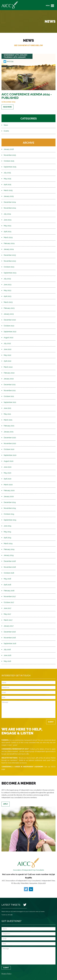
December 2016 (10, 632)
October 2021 (9, 396)
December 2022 (10, 320)
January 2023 (9, 314)
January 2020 (9, 496)
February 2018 (9, 591)
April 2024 (8, 232)
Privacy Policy (6, 974)
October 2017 (9, 602)
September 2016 (10, 644)
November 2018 (10, 567)
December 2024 (10, 202)
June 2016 (7, 655)
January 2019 (9, 555)
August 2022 (9, 338)
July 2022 (7, 343)
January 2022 (9, 379)
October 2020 (9, 449)
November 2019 (10, 508)
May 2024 (7, 226)
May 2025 (7, 179)
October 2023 (9, 267)
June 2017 (7, 608)
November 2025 (10, 155)
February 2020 (9, 491)
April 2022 (7, 361)
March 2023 (8, 302)
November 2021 (10, 390)
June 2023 (8, 285)
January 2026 (9, 149)
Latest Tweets (11, 905)
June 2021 (7, 408)
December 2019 (10, 502)
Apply (6, 804)
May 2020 (7, 473)
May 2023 (7, 290)
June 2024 (8, 220)
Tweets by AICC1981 (7, 915)
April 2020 (8, 479)
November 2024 (10, 208)
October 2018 (9, 573)
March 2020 (8, 485)
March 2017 (8, 620)
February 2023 (9, 308)
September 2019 (10, 520)
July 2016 (7, 650)
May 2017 (7, 614)
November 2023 (10, 261)
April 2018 (7, 585)
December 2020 (10, 438)
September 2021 (10, 402)
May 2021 (7, 414)
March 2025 (8, 190)
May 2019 (7, 532)
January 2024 (9, 249)
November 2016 (10, 638)
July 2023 (7, 279)
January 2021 (9, 432)
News (6, 125)
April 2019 (7, 538)
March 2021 (8, 420)
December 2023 (10, 255)
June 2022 (8, 349)
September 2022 (10, 332)
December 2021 (10, 385)
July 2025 (7, 173)
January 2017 (9, 626)
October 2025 (9, 161)
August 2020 (9, 461)
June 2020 (8, 467)
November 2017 (10, 597)
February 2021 (9, 426)
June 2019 (7, 526)
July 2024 (7, 214)
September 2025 (10, 167)
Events (6, 131)
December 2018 (10, 561)
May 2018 (7, 579)
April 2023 (7, 296)
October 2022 (9, 326)
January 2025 (9, 196)
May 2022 (7, 355)
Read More (7, 107)
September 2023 (10, 273)
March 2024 (8, 237)
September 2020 (10, 455)
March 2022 (8, 367)
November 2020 (10, 443)
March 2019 (8, 544)
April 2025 (7, 185)
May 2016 (7, 661)
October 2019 (9, 514)
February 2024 (9, 243)
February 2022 (9, 373)
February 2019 (9, 549)
